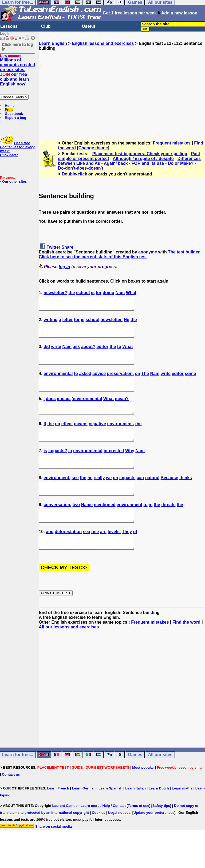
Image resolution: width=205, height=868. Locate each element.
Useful (88, 26)
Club (46, 26)
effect (67, 436)
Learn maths (182, 812)
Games (135, 779)
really (99, 494)
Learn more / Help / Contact (103, 830)
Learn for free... (18, 779)
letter (67, 322)
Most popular (143, 791)
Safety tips (161, 830)
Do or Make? (181, 163)
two (76, 524)
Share (68, 247)
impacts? (58, 465)
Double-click (74, 174)
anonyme (148, 252)
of (135, 553)
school (83, 293)
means (81, 436)
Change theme (93, 148)
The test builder (184, 252)
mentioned (105, 524)
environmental (58, 381)
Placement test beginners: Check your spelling (140, 154)
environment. (121, 436)
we (109, 494)
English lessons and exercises (103, 43)
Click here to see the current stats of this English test (93, 257)
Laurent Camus (65, 830)
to (119, 351)
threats (168, 524)
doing (109, 293)
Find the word (186, 646)
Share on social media (54, 851)
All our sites (160, 779)
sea (87, 553)
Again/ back (116, 163)
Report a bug (15, 118)
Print (9, 110)
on (138, 381)
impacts (127, 494)
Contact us (11, 798)
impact (64, 408)
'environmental (87, 408)
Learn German (84, 812)
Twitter (54, 247)
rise (95, 553)
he (90, 494)
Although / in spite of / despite (143, 159)
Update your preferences (154, 837)
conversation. (57, 524)
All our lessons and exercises (69, 651)
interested (114, 465)
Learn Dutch (159, 812)
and (50, 553)
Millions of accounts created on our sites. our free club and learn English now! (18, 72)
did (47, 351)
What (131, 293)
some (190, 381)
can (140, 494)
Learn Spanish (111, 812)
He (127, 322)
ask (76, 351)
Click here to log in (17, 46)
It (45, 436)
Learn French (58, 812)
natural (152, 494)
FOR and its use (148, 163)
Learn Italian (135, 812)
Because (169, 494)
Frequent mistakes (172, 143)
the (72, 293)
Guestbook (14, 114)
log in (64, 267)
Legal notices (119, 837)
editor (102, 351)
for (99, 293)
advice (99, 381)
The (145, 381)
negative (97, 436)
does (51, 408)
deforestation (68, 553)
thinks (186, 494)
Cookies (99, 837)
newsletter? (55, 293)
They (127, 553)
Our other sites (14, 181)
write (56, 351)
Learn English (53, 43)
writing (50, 322)
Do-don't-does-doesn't (80, 168)
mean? (122, 408)
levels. (114, 553)
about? (88, 351)
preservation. (120, 381)
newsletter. (112, 322)
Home (10, 106)
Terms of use (139, 830)
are (103, 553)
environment (129, 524)
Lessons (9, 26)
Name (87, 524)
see (75, 494)
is (93, 293)
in (70, 465)
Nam (120, 293)
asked (85, 381)
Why (130, 465)
